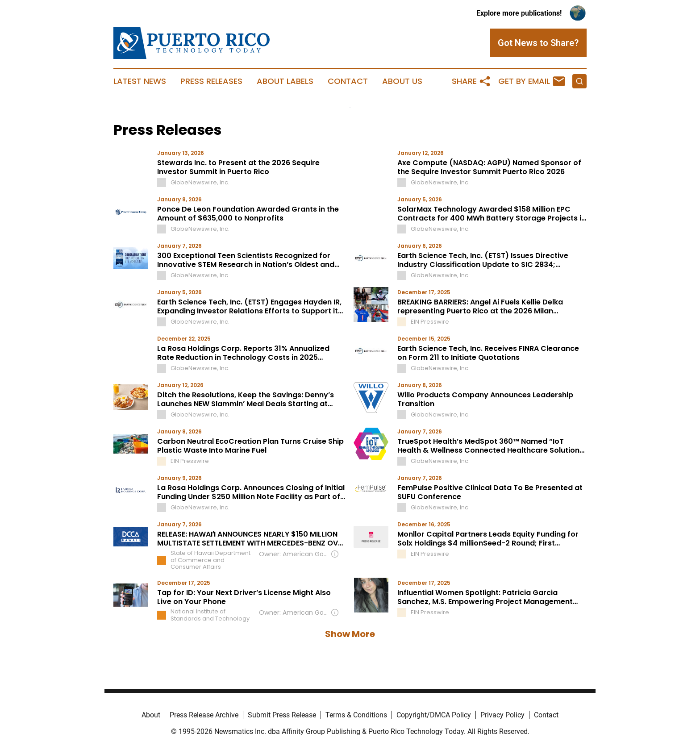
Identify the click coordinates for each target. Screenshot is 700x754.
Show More (350, 634)
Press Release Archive (204, 715)
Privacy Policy (502, 715)
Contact (348, 81)
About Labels (285, 81)
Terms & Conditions (356, 715)
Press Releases (211, 81)
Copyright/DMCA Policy (434, 715)
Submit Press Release (282, 715)
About (151, 715)
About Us (402, 81)
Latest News (140, 81)
